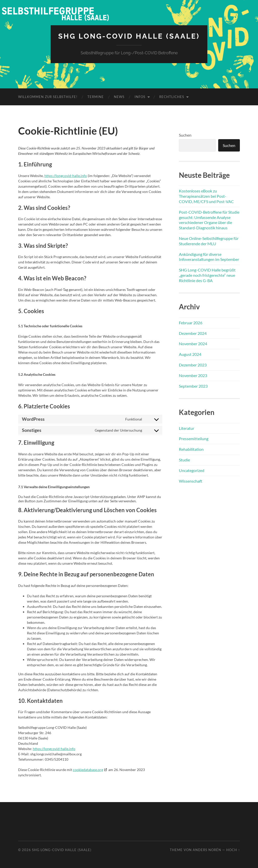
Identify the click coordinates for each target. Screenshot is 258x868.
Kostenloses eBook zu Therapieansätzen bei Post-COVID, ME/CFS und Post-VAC (206, 196)
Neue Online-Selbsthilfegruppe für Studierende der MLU (209, 241)
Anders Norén (207, 850)
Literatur (187, 428)
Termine (96, 97)
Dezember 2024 (193, 333)
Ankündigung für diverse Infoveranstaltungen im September (209, 257)
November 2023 (193, 375)
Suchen (185, 135)
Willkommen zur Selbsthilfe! (48, 97)
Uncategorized (192, 470)
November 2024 (193, 344)
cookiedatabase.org (88, 770)
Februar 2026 (191, 323)
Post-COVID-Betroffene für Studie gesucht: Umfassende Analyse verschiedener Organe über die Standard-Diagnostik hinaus (209, 220)
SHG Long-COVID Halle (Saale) (129, 36)
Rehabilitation (191, 449)
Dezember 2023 (193, 365)
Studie (184, 460)
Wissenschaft (191, 481)
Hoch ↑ (233, 850)
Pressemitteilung (194, 439)
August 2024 (190, 354)
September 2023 (193, 386)
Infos (140, 97)
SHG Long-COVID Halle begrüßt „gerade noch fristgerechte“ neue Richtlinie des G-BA (207, 275)
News (119, 97)
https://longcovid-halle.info (66, 176)
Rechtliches (172, 97)
